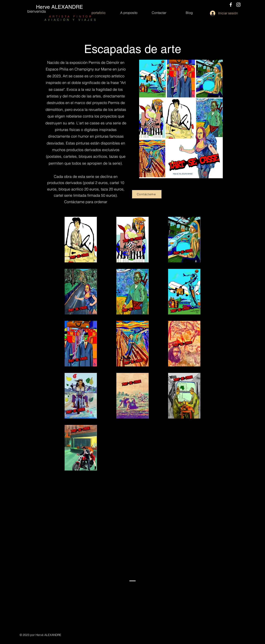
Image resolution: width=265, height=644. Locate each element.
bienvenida (37, 11)
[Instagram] (238, 5)
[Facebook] (231, 5)
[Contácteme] (147, 194)
